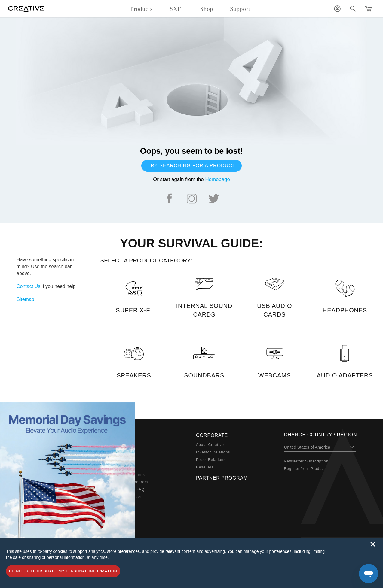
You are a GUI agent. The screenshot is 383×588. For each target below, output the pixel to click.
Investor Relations (213, 452)
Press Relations (211, 460)
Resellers (205, 467)
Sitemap (25, 299)
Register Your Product (305, 469)
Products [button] (141, 9)
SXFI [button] (176, 9)
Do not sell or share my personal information (63, 571)
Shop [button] (207, 9)
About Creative (210, 445)
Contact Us (28, 286)
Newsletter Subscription (306, 461)
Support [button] (240, 9)
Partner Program (222, 478)
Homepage (217, 179)
